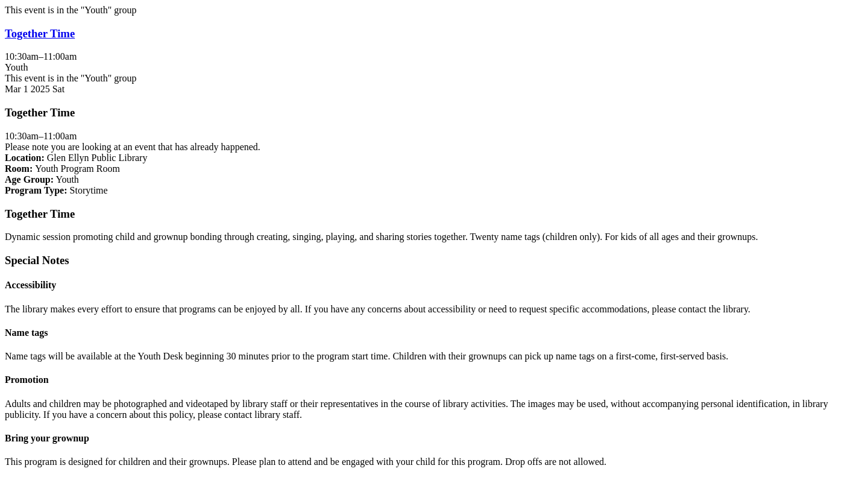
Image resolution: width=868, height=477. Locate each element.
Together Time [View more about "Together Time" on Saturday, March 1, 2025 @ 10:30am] (40, 33)
